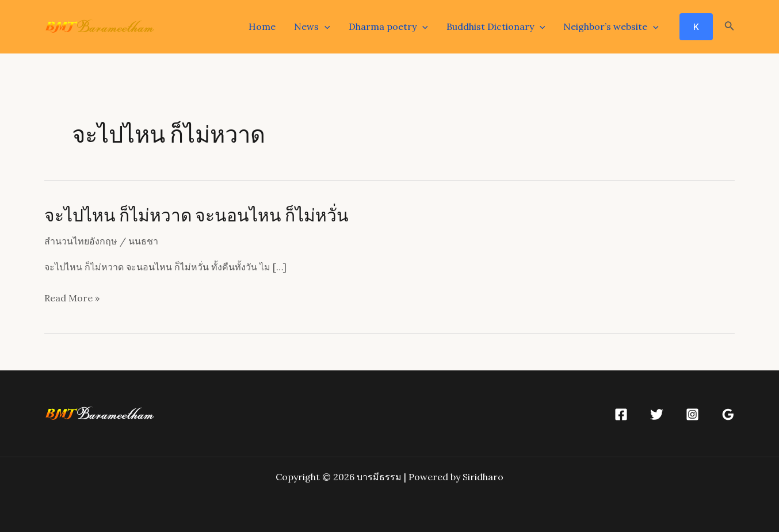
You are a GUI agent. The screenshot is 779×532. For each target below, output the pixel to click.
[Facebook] (621, 414)
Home (262, 26)
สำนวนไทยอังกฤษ (81, 241)
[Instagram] (692, 414)
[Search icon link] (730, 27)
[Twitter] (657, 414)
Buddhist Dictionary (496, 26)
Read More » (72, 298)
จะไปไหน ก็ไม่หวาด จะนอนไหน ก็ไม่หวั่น (196, 215)
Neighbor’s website (611, 26)
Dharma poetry (388, 26)
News (312, 26)
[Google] (728, 414)
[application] (324, 26)
